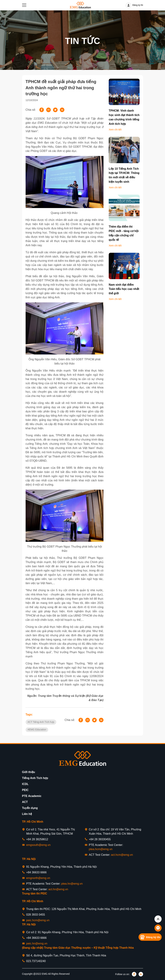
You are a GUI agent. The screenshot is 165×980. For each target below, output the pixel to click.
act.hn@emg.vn (58, 889)
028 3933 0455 (36, 915)
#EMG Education (37, 730)
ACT (25, 802)
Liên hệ (27, 814)
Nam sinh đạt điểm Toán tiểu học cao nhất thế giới (124, 289)
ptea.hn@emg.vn (72, 884)
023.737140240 (36, 961)
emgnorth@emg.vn (38, 878)
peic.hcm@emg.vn (38, 920)
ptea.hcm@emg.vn (101, 849)
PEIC (25, 790)
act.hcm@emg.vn (122, 855)
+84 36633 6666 (36, 872)
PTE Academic (32, 796)
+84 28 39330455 (100, 839)
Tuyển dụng (30, 808)
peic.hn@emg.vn (37, 943)
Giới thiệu (29, 772)
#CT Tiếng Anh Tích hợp (41, 722)
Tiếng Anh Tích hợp (35, 778)
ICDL (25, 784)
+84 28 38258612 (37, 839)
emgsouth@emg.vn (38, 845)
